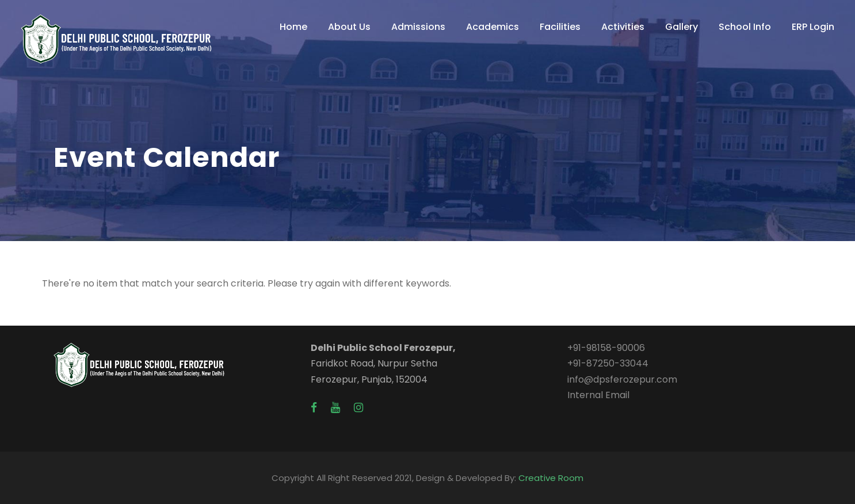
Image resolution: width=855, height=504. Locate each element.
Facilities (560, 27)
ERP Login (813, 27)
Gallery (682, 27)
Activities (623, 27)
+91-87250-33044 (608, 363)
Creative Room (551, 478)
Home (293, 27)
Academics (493, 27)
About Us (349, 27)
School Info (745, 27)
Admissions (418, 27)
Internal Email (598, 395)
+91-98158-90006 (606, 348)
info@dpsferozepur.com (622, 379)
